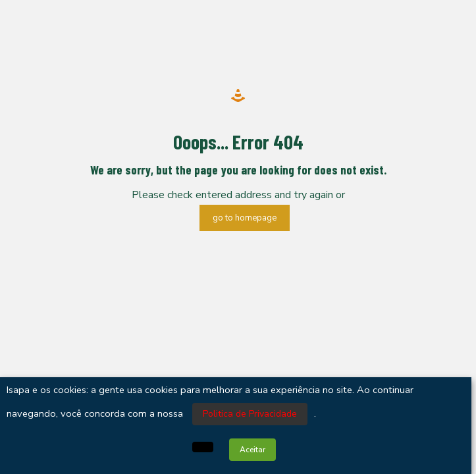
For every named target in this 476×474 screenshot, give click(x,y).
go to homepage (245, 218)
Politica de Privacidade (250, 414)
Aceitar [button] (252, 450)
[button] (203, 447)
